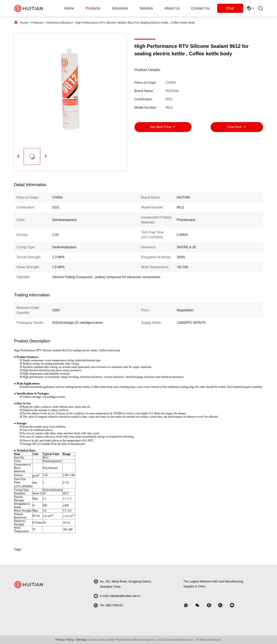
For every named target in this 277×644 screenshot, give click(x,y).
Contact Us (200, 8)
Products (37, 23)
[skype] (212, 605)
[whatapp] (189, 605)
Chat (230, 8)
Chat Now (234, 127)
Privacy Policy (64, 640)
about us (172, 8)
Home (69, 8)
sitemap (81, 640)
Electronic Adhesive (59, 23)
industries (120, 8)
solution (146, 8)
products (93, 8)
